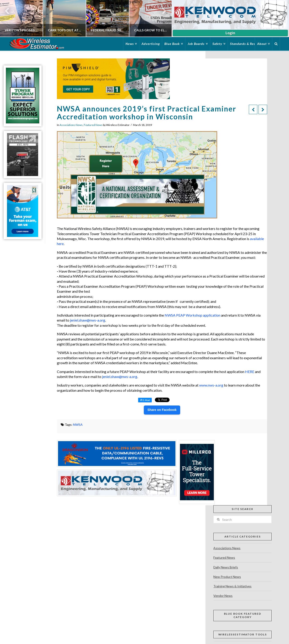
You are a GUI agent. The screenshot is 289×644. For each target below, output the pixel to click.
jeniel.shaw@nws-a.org (88, 320)
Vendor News (223, 596)
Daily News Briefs (226, 567)
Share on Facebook (162, 410)
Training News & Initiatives (232, 586)
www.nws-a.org (211, 385)
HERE (250, 372)
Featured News (93, 125)
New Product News (227, 577)
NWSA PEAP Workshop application (192, 315)
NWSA (78, 425)
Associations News (71, 125)
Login (230, 33)
